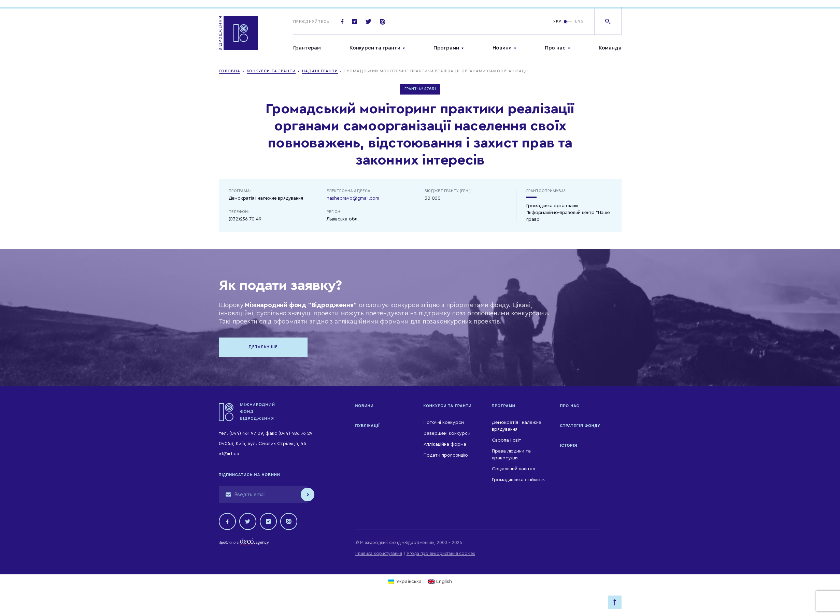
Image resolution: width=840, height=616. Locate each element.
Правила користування (379, 553)
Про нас (555, 48)
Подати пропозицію (446, 455)
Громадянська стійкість (518, 480)
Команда (610, 48)
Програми (446, 48)
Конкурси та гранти (375, 48)
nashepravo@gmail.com (353, 198)
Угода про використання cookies (441, 553)
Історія (569, 445)
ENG (580, 21)
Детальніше (263, 347)
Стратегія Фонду (580, 426)
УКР (557, 21)
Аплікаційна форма (445, 444)
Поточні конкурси (444, 422)
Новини (502, 48)
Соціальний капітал (514, 469)
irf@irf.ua (229, 454)
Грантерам (307, 48)
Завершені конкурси (447, 433)
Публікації (368, 426)
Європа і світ (507, 440)
